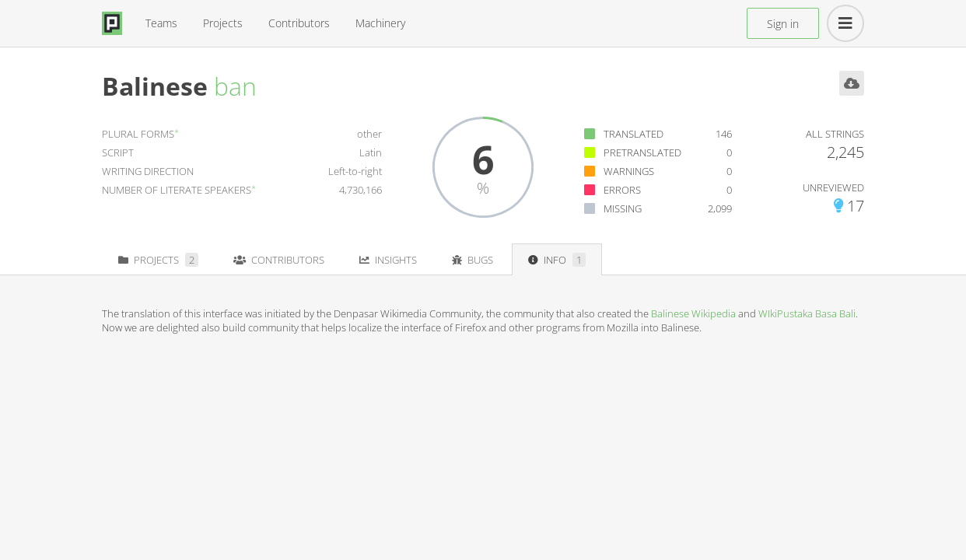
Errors (622, 190)
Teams (161, 23)
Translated (633, 134)
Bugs (472, 260)
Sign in (783, 24)
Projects (223, 23)
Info (557, 260)
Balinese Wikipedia (693, 313)
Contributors (299, 23)
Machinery (380, 23)
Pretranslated (642, 152)
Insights (388, 260)
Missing (623, 208)
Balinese (155, 86)
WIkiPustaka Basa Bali (807, 313)
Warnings (629, 171)
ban (235, 86)
